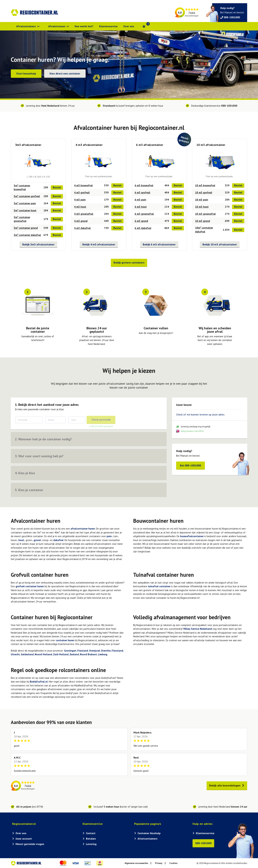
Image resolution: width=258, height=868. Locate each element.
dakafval (58, 540)
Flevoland (117, 651)
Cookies (173, 863)
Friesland (83, 651)
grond (37, 540)
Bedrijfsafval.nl (39, 682)
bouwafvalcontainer (192, 536)
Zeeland (74, 654)
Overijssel (95, 651)
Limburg (103, 654)
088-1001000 (229, 106)
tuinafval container (159, 586)
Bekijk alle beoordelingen (227, 785)
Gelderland (27, 654)
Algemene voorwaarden (136, 863)
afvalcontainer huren (83, 529)
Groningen (70, 651)
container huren (65, 640)
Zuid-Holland (61, 654)
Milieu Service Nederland (198, 629)
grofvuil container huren (30, 586)
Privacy (159, 863)
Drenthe (106, 651)
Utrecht (15, 654)
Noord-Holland (43, 654)
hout (21, 540)
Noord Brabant (88, 654)
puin (109, 536)
